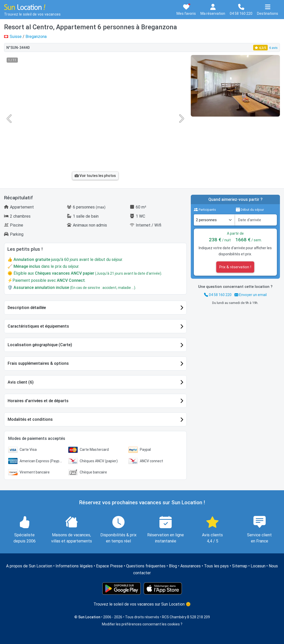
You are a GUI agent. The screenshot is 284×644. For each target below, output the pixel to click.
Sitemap (240, 566)
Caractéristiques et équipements (38, 326)
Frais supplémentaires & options (38, 363)
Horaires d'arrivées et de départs (38, 401)
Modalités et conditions (30, 419)
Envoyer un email (251, 295)
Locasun (258, 566)
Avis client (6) (21, 382)
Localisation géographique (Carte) (40, 345)
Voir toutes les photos (95, 176)
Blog (173, 566)
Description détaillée (27, 308)
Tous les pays (216, 566)
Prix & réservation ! (235, 267)
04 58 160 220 (218, 295)
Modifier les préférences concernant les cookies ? (142, 624)
